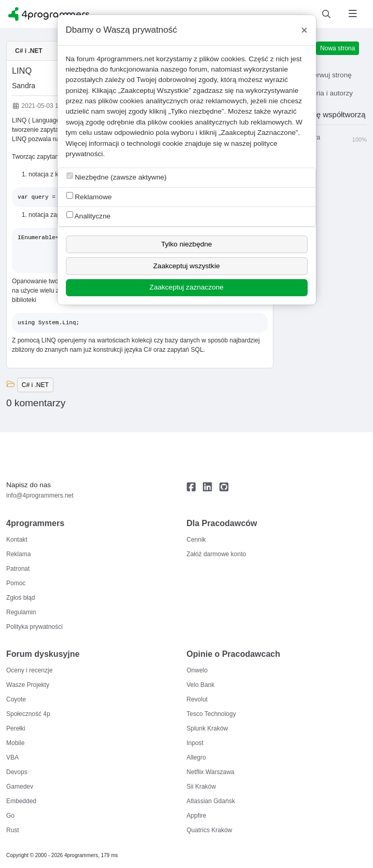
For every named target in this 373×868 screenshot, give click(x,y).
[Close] (305, 30)
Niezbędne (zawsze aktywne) (117, 177)
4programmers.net (125, 59)
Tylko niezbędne (186, 244)
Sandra (24, 86)
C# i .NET (29, 51)
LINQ (22, 71)
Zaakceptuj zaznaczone (186, 287)
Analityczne (89, 216)
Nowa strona (337, 48)
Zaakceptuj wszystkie (186, 266)
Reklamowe (89, 196)
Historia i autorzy (319, 93)
